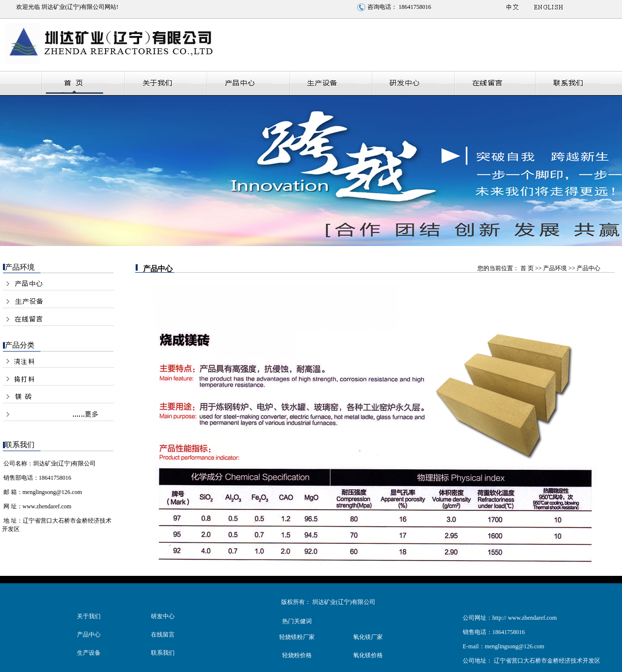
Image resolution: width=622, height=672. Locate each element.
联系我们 (163, 653)
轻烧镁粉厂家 (297, 637)
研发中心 (163, 616)
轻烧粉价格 (297, 655)
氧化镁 (362, 655)
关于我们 (89, 616)
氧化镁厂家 (368, 637)
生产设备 (89, 653)
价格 (377, 655)
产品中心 (89, 635)
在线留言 (163, 635)
